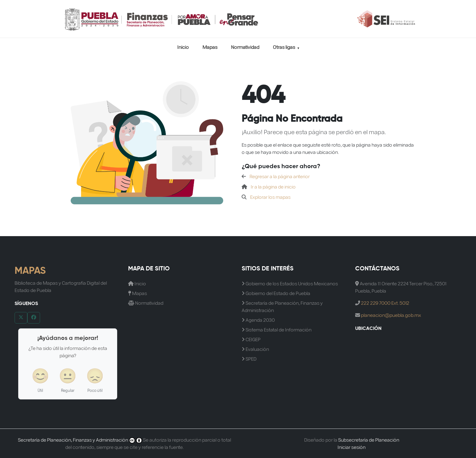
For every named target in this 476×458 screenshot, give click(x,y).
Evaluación (255, 349)
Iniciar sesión (352, 447)
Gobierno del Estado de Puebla (276, 293)
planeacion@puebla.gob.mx (391, 315)
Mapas (210, 47)
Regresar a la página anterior (280, 176)
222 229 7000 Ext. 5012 (385, 303)
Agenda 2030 (258, 320)
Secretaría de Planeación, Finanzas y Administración (282, 306)
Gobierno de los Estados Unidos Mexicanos (290, 283)
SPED (249, 359)
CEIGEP (251, 339)
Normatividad (245, 47)
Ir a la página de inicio (273, 187)
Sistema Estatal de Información (277, 329)
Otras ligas (286, 47)
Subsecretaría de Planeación (369, 440)
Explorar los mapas (270, 197)
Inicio (183, 47)
